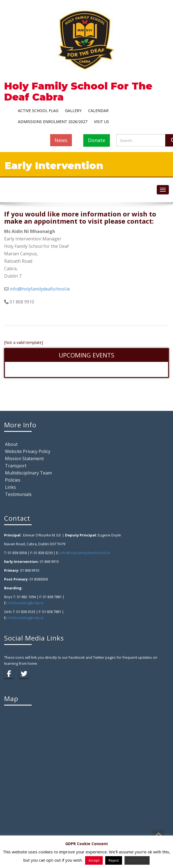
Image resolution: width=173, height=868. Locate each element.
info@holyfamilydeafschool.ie (40, 289)
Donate (97, 140)
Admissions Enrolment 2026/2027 (53, 122)
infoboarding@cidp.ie (26, 603)
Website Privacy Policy (28, 451)
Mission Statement (24, 459)
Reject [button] (114, 860)
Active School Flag (38, 111)
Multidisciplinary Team (28, 473)
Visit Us (102, 122)
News (61, 140)
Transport (16, 466)
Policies (13, 480)
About (11, 444)
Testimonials (18, 494)
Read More (137, 860)
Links (10, 487)
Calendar (98, 111)
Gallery (73, 111)
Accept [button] (94, 860)
